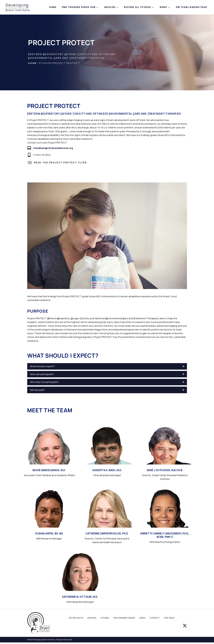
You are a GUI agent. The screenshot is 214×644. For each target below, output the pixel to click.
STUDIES (105, 618)
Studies (45, 63)
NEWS (142, 618)
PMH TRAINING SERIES (124, 618)
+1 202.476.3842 (42, 155)
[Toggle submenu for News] (169, 7)
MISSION (92, 618)
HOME (32, 63)
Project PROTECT (66, 63)
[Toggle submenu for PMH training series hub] (97, 7)
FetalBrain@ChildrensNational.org (53, 148)
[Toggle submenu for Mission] (117, 7)
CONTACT (155, 618)
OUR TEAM (169, 618)
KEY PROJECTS (76, 618)
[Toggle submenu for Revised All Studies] (153, 7)
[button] (107, 366)
